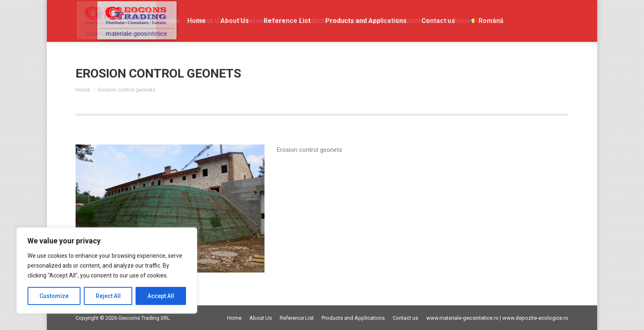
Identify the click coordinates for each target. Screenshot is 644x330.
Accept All (161, 296)
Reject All (108, 296)
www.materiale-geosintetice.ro (462, 318)
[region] (107, 270)
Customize (54, 296)
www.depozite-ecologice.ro (535, 318)
